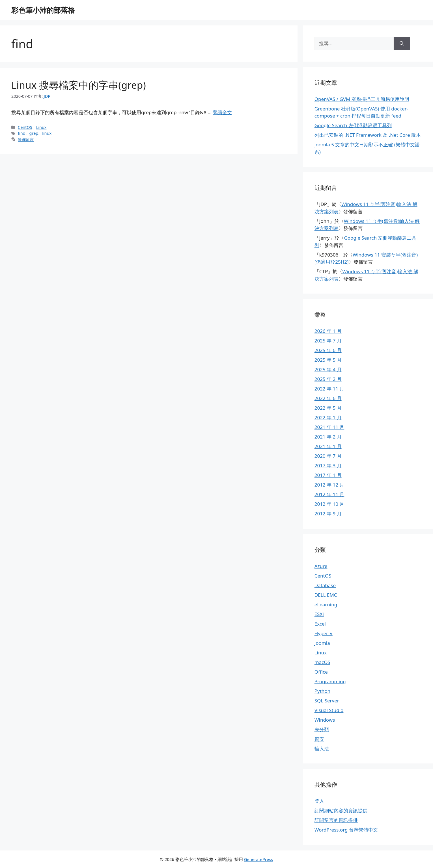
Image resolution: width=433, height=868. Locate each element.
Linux (41, 127)
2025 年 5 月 (328, 360)
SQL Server (327, 701)
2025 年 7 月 (328, 341)
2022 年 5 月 (328, 408)
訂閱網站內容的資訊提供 (341, 811)
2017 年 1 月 (328, 475)
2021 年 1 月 (328, 446)
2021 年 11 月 (329, 427)
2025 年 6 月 (328, 350)
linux (47, 133)
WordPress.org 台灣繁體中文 (346, 830)
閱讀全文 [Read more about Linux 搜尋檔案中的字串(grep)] (222, 112)
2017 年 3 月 (328, 466)
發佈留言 (26, 139)
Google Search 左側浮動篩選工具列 (353, 125)
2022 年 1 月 (328, 417)
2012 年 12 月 (329, 485)
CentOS (25, 127)
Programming (330, 681)
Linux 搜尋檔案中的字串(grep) (79, 85)
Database (325, 585)
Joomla (322, 643)
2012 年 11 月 (329, 494)
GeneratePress (258, 859)
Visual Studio (329, 710)
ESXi (319, 614)
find (22, 133)
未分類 (322, 729)
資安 (319, 739)
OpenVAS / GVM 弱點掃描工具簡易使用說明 (362, 99)
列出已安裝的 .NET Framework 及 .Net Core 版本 (368, 135)
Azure (321, 566)
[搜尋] (402, 44)
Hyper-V (324, 633)
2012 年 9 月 (328, 514)
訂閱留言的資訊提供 (336, 820)
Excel (320, 624)
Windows (325, 720)
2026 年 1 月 (328, 331)
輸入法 (322, 749)
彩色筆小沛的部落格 (43, 10)
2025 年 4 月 (328, 369)
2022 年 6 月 (328, 398)
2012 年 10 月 (329, 504)
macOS (322, 662)
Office (321, 672)
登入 (319, 801)
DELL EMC (326, 595)
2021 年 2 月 (328, 437)
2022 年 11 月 (329, 389)
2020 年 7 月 (328, 456)
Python (322, 691)
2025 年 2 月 (328, 379)
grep (34, 133)
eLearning (326, 605)
